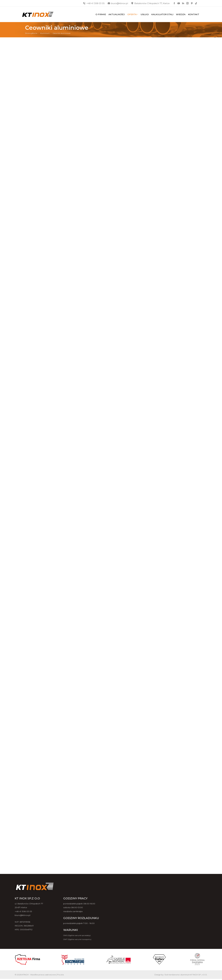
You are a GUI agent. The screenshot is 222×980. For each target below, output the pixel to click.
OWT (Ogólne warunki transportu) (77, 939)
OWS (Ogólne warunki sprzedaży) (77, 935)
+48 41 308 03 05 (94, 3)
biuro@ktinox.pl (118, 3)
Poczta (60, 975)
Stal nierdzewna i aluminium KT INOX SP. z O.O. (186, 975)
